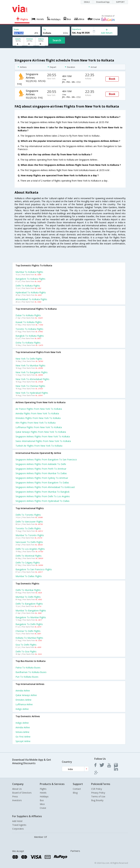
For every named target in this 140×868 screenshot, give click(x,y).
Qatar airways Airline (26, 695)
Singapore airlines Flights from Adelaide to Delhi (41, 464)
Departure (77, 29)
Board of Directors (22, 793)
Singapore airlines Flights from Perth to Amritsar (41, 469)
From (16, 29)
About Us (17, 789)
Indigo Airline (22, 709)
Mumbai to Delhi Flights (28, 597)
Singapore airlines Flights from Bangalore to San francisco (46, 459)
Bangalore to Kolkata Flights (30, 279)
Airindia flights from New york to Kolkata (37, 413)
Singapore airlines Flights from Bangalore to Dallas (42, 483)
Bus (42, 800)
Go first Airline (23, 737)
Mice (42, 804)
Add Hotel (17, 821)
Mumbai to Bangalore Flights (31, 611)
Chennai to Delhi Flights (28, 631)
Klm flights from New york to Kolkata (36, 423)
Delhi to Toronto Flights (28, 515)
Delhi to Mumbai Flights (28, 590)
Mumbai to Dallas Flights (29, 576)
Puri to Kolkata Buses (27, 677)
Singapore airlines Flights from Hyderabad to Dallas (42, 501)
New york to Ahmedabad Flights (32, 379)
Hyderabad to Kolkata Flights (31, 292)
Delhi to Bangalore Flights (29, 604)
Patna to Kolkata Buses (28, 668)
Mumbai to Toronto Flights (30, 535)
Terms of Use (98, 796)
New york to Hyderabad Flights (32, 393)
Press (15, 796)
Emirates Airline (23, 700)
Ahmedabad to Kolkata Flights (31, 299)
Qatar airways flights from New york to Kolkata (41, 432)
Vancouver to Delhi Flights (29, 542)
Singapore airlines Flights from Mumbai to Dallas (41, 473)
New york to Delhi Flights (29, 359)
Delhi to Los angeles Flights (30, 549)
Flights (43, 789)
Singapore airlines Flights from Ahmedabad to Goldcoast (45, 487)
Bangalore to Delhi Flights (29, 624)
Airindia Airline (23, 691)
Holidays (44, 796)
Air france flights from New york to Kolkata (39, 409)
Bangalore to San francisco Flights (34, 569)
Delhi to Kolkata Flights (28, 286)
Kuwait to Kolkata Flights (29, 322)
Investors (17, 800)
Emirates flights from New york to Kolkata (38, 418)
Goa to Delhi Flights (26, 645)
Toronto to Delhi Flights (28, 528)
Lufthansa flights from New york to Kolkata (39, 427)
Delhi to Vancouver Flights (29, 522)
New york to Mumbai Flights (30, 365)
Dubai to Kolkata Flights (28, 315)
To (45, 29)
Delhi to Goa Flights (26, 651)
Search (57, 40)
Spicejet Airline (23, 741)
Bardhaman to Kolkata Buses (31, 672)
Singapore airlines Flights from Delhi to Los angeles (43, 496)
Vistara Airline (22, 732)
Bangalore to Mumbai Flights (31, 617)
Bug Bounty (97, 800)
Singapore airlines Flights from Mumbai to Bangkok (42, 492)
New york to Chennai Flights (30, 386)
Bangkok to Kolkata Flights (30, 336)
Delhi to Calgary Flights (28, 563)
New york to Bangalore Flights (32, 372)
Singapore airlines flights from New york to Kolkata (43, 436)
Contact (77, 789)
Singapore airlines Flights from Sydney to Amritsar (42, 478)
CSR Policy (97, 789)
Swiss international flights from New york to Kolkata (43, 441)
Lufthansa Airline (24, 704)
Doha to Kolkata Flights (28, 343)
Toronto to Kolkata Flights (29, 329)
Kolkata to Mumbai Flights (29, 638)
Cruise (43, 808)
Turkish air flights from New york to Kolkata (39, 446)
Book (112, 79)
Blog (75, 793)
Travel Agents (19, 825)
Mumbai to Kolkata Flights (29, 272)
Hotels (43, 793)
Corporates (18, 829)
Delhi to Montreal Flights (29, 556)
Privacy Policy (98, 793)
